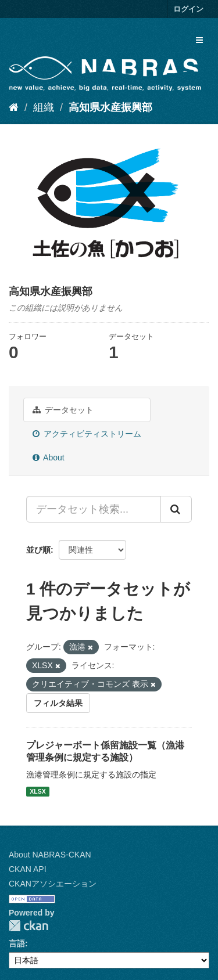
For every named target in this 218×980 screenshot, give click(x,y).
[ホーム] (14, 107)
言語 (17, 943)
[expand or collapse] (199, 40)
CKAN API (28, 869)
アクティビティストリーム (87, 434)
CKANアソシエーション (53, 884)
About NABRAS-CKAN (50, 855)
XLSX (37, 791)
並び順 (38, 550)
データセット (63, 410)
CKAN (28, 926)
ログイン (188, 9)
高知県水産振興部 (110, 107)
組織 (44, 107)
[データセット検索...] (94, 509)
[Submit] (176, 509)
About (49, 457)
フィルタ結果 (58, 703)
